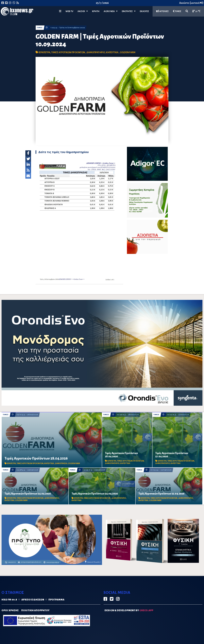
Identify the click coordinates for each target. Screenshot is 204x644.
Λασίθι (83, 11)
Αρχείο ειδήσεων (33, 600)
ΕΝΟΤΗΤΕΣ (129, 11)
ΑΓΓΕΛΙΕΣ (162, 11)
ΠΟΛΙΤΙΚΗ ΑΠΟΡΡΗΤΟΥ (35, 610)
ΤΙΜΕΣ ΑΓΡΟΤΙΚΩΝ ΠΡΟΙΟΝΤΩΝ (68, 52)
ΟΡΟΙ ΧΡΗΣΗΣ (10, 610)
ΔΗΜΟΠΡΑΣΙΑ (61, 464)
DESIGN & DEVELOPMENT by (129, 610)
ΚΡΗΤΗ (96, 11)
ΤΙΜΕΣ (177, 11)
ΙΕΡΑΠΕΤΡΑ (44, 52)
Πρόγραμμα (56, 600)
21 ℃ (196, 11)
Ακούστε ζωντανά (191, 3)
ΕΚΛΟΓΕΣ (144, 11)
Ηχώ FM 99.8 (9, 600)
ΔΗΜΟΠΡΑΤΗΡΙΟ (96, 52)
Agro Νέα (111, 11)
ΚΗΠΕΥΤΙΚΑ (112, 52)
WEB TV (69, 11)
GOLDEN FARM (128, 52)
